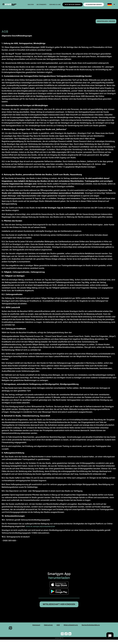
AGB (54, 628)
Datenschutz (41, 628)
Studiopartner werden (94, 5)
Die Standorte (41, 5)
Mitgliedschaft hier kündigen (59, 606)
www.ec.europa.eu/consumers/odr (40, 526)
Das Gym (31, 5)
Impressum (25, 628)
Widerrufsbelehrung (71, 628)
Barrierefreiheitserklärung (100, 628)
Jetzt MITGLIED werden (73, 5)
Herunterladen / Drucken (106, 21)
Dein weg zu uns (55, 5)
